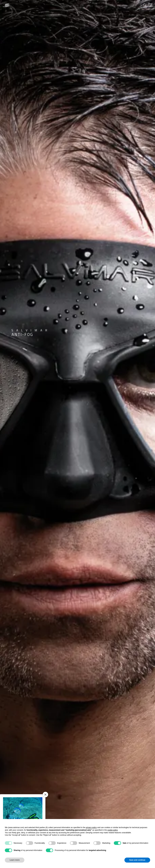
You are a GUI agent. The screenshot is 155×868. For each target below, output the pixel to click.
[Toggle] (151, 5)
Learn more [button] (15, 860)
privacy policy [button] (91, 827)
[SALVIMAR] (6, 5)
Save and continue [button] (137, 860)
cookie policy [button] (112, 830)
